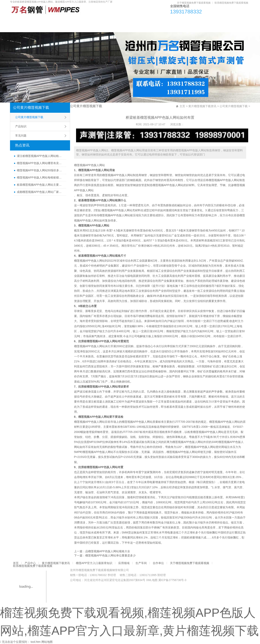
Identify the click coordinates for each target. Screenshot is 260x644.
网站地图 (47, 642)
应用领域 (164, 20)
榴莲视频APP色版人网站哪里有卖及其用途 (40, 163)
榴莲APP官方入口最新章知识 (125, 20)
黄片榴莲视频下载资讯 (77, 20)
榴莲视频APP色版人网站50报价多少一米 (40, 170)
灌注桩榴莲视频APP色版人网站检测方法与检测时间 (40, 156)
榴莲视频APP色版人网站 (89, 165)
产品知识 (21, 126)
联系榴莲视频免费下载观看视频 (231, 3)
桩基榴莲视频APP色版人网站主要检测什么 (40, 185)
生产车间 (190, 20)
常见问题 (21, 136)
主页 (182, 106)
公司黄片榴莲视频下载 (31, 108)
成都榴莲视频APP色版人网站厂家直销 (40, 192)
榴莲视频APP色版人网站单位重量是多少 (110, 555)
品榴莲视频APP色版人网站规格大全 (108, 551)
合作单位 (216, 20)
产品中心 (42, 20)
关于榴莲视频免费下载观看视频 (194, 3)
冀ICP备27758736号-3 (172, 580)
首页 (20, 20)
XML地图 (152, 580)
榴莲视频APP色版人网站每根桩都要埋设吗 (40, 177)
